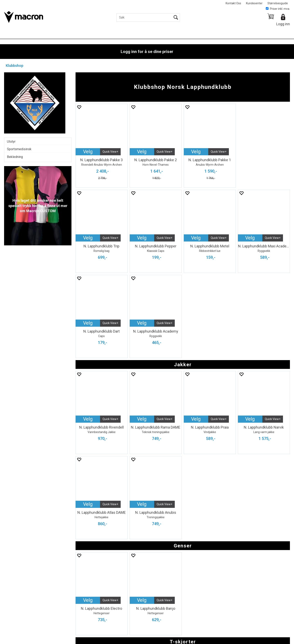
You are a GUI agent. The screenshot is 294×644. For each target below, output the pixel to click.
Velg (88, 152)
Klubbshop (14, 66)
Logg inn (283, 24)
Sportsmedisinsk (19, 149)
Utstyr (11, 142)
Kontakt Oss (233, 3)
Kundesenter (254, 3)
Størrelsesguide (278, 3)
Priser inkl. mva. (278, 9)
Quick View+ (110, 152)
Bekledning (15, 157)
